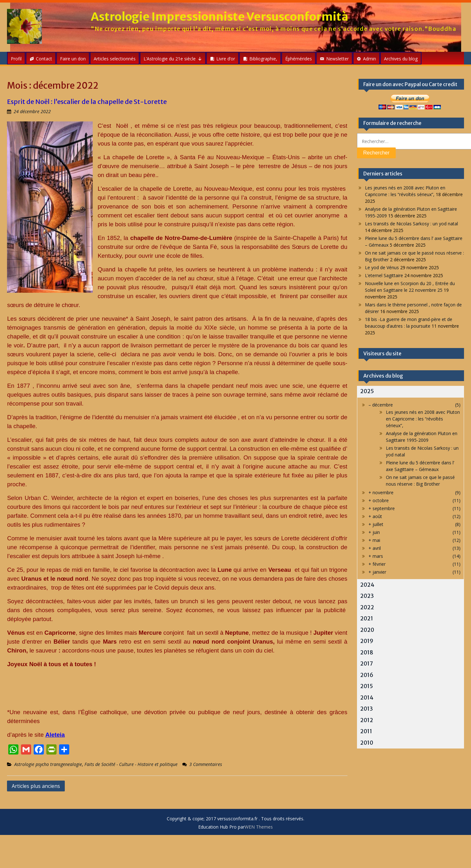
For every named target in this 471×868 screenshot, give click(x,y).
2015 (367, 686)
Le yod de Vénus (382, 267)
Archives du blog (401, 59)
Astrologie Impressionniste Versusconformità (220, 17)
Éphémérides (299, 59)
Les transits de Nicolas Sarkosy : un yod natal (411, 224)
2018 (367, 653)
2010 (367, 743)
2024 (367, 585)
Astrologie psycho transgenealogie (48, 764)
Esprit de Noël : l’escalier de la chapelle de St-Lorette (87, 102)
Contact (44, 59)
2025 (367, 391)
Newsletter (337, 59)
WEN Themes (259, 827)
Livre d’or (226, 59)
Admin (370, 59)
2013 (367, 709)
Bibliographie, (263, 59)
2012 (367, 720)
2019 (367, 641)
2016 (367, 675)
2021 (367, 619)
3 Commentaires (206, 764)
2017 (367, 664)
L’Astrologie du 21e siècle (173, 59)
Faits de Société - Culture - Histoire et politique (131, 764)
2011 (366, 731)
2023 (367, 596)
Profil (16, 59)
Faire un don (73, 59)
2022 (367, 607)
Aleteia (55, 735)
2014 (367, 698)
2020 (367, 630)
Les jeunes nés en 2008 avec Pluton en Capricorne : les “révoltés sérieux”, (423, 419)
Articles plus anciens (36, 786)
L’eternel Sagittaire (384, 275)
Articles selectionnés (115, 59)
